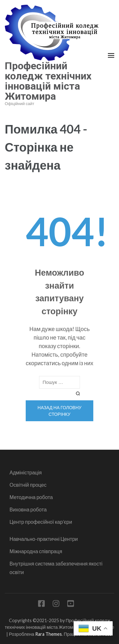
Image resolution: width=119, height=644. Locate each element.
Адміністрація (26, 472)
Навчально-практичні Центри (44, 539)
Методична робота (31, 497)
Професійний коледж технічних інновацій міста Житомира (48, 81)
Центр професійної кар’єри (41, 522)
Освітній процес (28, 485)
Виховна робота (28, 509)
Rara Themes (49, 634)
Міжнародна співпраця (36, 551)
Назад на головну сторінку (59, 411)
